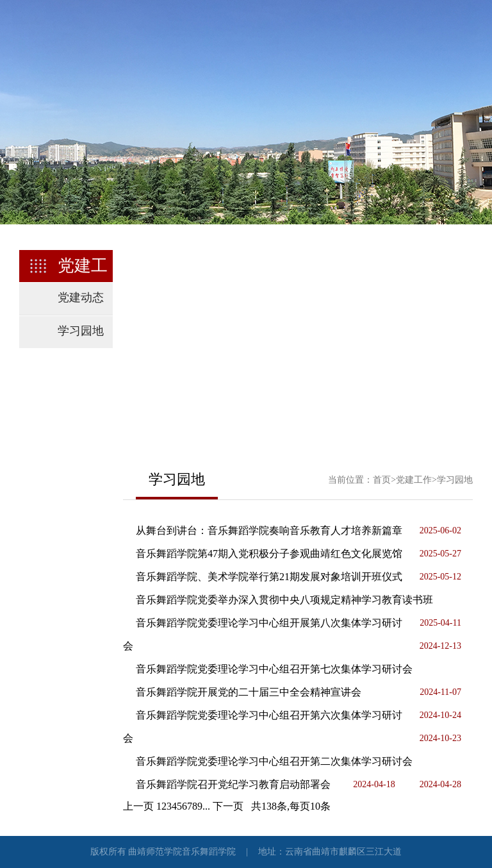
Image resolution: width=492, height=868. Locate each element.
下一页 (228, 806)
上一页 (138, 806)
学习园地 (81, 331)
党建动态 (81, 297)
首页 (382, 480)
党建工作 (414, 480)
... (206, 806)
